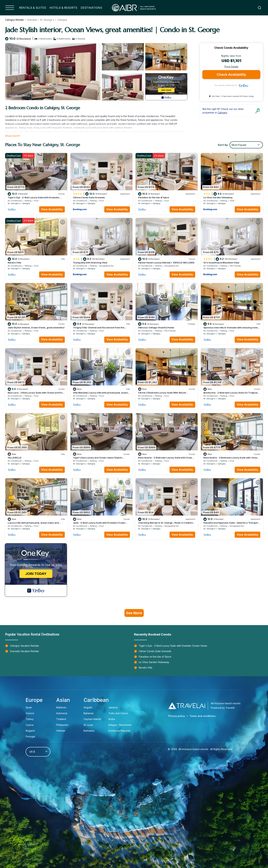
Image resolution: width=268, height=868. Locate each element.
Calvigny (62, 20)
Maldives (61, 707)
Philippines (62, 725)
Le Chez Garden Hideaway (218, 197)
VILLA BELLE (15, 458)
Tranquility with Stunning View (90, 263)
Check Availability (231, 75)
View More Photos (19, 96)
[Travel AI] (187, 706)
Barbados (89, 731)
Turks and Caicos (118, 713)
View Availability (52, 209)
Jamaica (113, 707)
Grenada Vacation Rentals (24, 651)
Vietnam (61, 731)
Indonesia (62, 713)
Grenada (32, 20)
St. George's (47, 20)
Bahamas (89, 713)
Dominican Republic (119, 731)
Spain (29, 707)
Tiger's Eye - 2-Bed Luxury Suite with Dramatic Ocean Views (173, 646)
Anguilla (88, 707)
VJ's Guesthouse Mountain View (221, 263)
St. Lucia (88, 725)
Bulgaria (30, 731)
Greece (30, 713)
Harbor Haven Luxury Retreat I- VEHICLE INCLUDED (166, 263)
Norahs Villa (14, 263)
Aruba (112, 719)
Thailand (61, 719)
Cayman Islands (92, 719)
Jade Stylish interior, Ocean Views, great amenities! (36, 328)
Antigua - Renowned (120, 725)
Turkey (30, 719)
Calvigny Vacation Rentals (24, 646)
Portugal (30, 736)
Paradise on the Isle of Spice (153, 197)
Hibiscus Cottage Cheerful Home (156, 328)
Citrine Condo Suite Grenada (89, 197)
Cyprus (30, 725)
